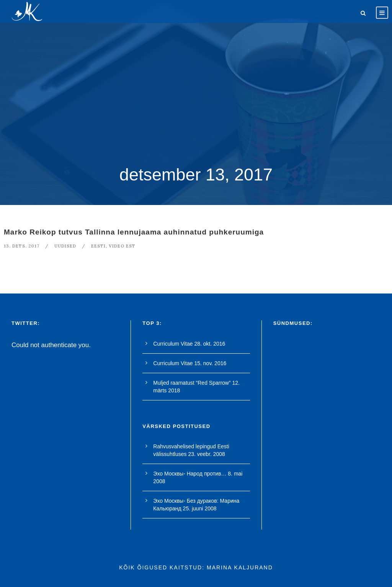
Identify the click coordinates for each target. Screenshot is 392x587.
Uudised (65, 246)
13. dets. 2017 (22, 246)
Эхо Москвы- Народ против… (190, 474)
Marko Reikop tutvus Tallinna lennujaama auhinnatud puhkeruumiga (134, 232)
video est (122, 246)
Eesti (98, 246)
